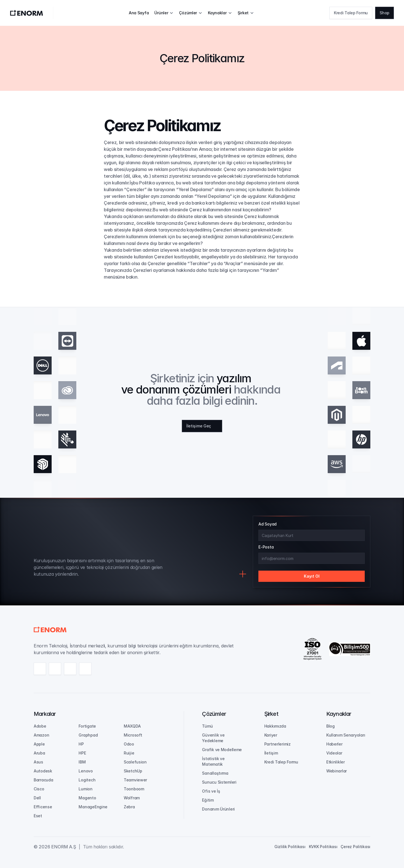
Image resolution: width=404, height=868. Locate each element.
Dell (37, 798)
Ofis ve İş (211, 791)
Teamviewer (135, 780)
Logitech (87, 780)
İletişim (271, 753)
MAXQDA (132, 726)
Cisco (39, 789)
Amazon (41, 735)
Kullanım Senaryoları (346, 735)
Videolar (334, 753)
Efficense (43, 807)
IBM (82, 762)
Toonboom (134, 789)
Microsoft (133, 735)
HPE (82, 753)
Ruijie (129, 753)
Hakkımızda (275, 726)
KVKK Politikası (323, 847)
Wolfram (132, 798)
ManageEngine (93, 807)
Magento (87, 798)
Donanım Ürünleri (218, 809)
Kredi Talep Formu (281, 762)
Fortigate (87, 726)
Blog (330, 726)
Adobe (40, 726)
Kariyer (271, 735)
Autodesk (43, 771)
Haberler (334, 744)
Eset (38, 816)
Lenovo (86, 771)
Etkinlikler (336, 762)
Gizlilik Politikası (290, 847)
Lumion (85, 789)
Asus (38, 762)
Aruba (39, 753)
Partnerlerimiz (277, 744)
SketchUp (133, 771)
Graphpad (88, 735)
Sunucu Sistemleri (219, 782)
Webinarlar (337, 771)
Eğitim (208, 800)
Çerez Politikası (355, 847)
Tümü (207, 726)
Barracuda (43, 780)
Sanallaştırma (215, 773)
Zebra (129, 807)
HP (81, 744)
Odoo (129, 744)
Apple (39, 744)
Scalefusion (135, 762)
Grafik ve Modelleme (222, 750)
